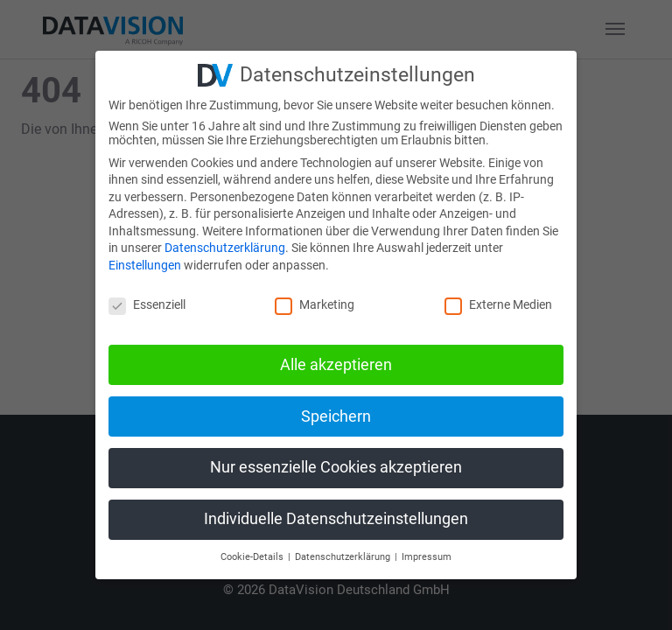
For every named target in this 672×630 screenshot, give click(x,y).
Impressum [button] (427, 557)
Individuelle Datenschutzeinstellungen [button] (336, 519)
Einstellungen (145, 265)
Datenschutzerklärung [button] (344, 557)
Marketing (315, 304)
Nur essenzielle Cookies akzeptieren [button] (336, 467)
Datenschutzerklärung (225, 248)
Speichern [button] (336, 416)
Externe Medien (498, 304)
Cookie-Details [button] (253, 557)
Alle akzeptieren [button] (336, 365)
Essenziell (147, 304)
